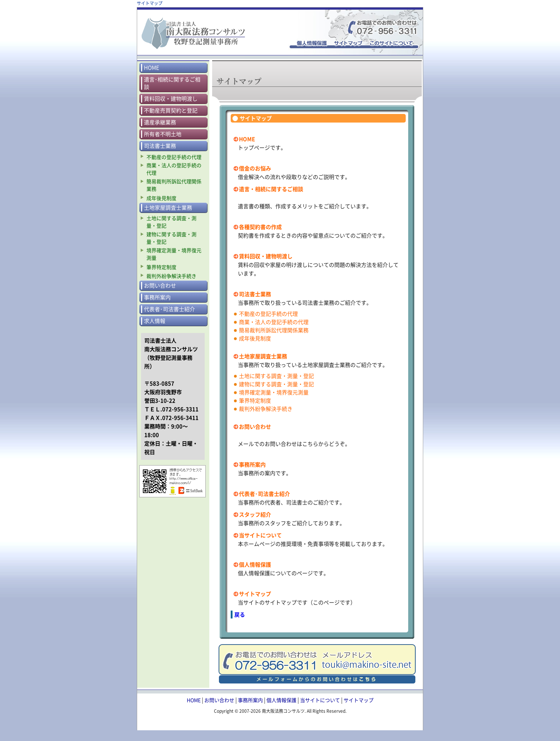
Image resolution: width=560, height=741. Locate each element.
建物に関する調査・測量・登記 (276, 384)
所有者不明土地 (163, 134)
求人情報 (155, 321)
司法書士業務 (255, 294)
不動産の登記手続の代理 (268, 314)
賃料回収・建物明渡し (266, 256)
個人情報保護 (255, 565)
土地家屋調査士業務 (263, 356)
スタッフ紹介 (255, 514)
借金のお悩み (255, 168)
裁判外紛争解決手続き (266, 409)
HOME (247, 139)
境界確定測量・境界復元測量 (274, 392)
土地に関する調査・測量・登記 (276, 376)
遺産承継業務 (160, 122)
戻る (240, 615)
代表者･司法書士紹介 (264, 494)
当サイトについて (260, 535)
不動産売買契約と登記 (171, 111)
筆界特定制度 (255, 401)
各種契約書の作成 (260, 227)
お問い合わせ (255, 427)
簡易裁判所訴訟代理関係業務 (274, 330)
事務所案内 (252, 464)
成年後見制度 (255, 338)
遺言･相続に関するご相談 (172, 83)
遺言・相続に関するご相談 (271, 189)
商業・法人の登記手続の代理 (274, 322)
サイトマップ (255, 594)
